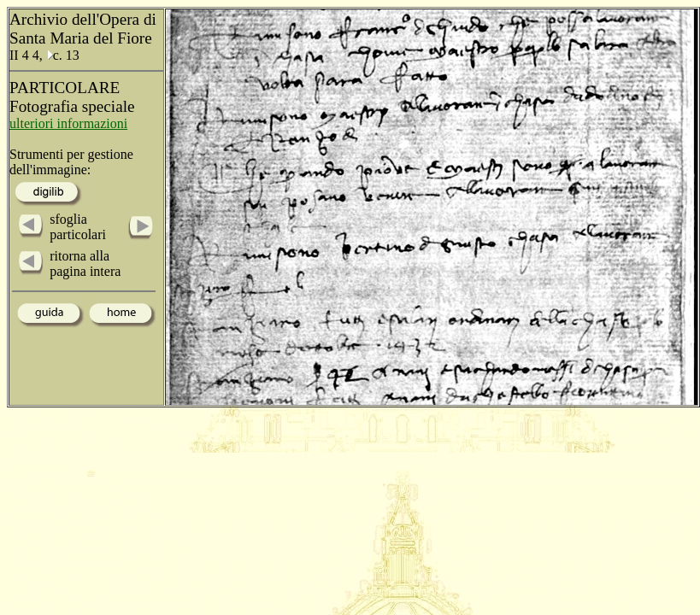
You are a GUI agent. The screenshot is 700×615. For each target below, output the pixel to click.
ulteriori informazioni (68, 123)
